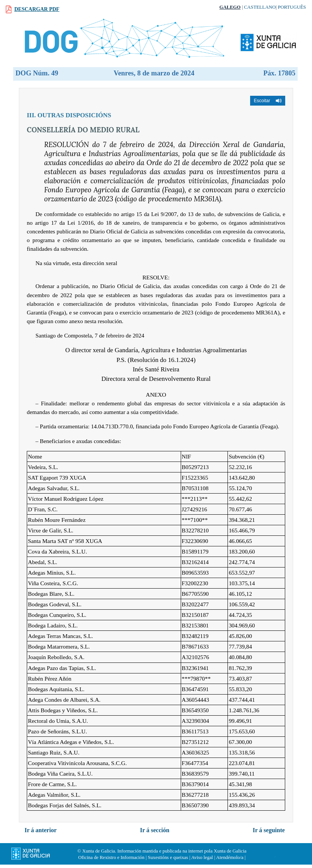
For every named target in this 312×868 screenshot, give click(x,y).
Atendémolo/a (230, 857)
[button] (268, 101)
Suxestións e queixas (168, 857)
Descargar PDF (37, 9)
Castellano (260, 7)
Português (292, 7)
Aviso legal (202, 857)
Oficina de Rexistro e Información (111, 857)
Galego (230, 7)
